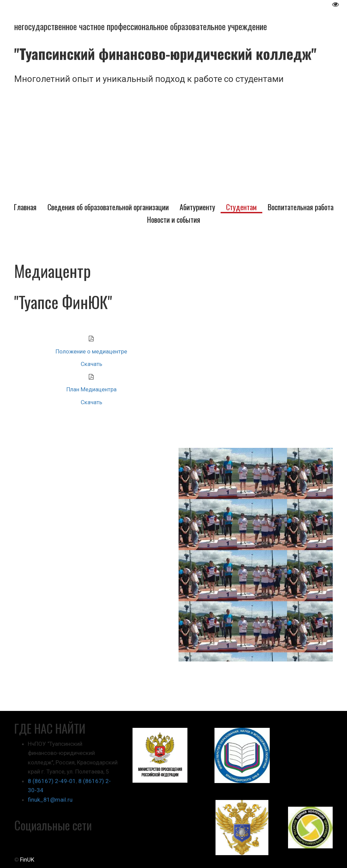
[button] (108, 207)
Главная (25, 207)
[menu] (173, 213)
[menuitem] (25, 207)
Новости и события (174, 220)
